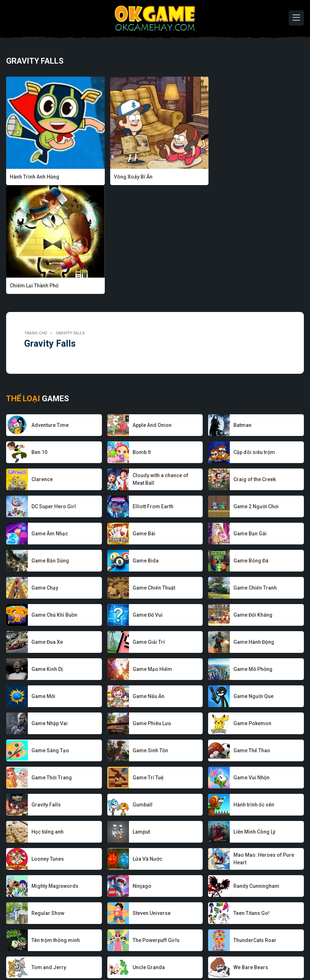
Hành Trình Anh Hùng (35, 177)
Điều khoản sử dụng (223, 953)
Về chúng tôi (54, 953)
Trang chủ (36, 224)
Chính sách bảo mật (169, 953)
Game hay (127, 953)
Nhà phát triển (92, 953)
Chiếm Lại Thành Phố (236, 177)
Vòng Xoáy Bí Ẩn (130, 177)
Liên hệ (262, 953)
